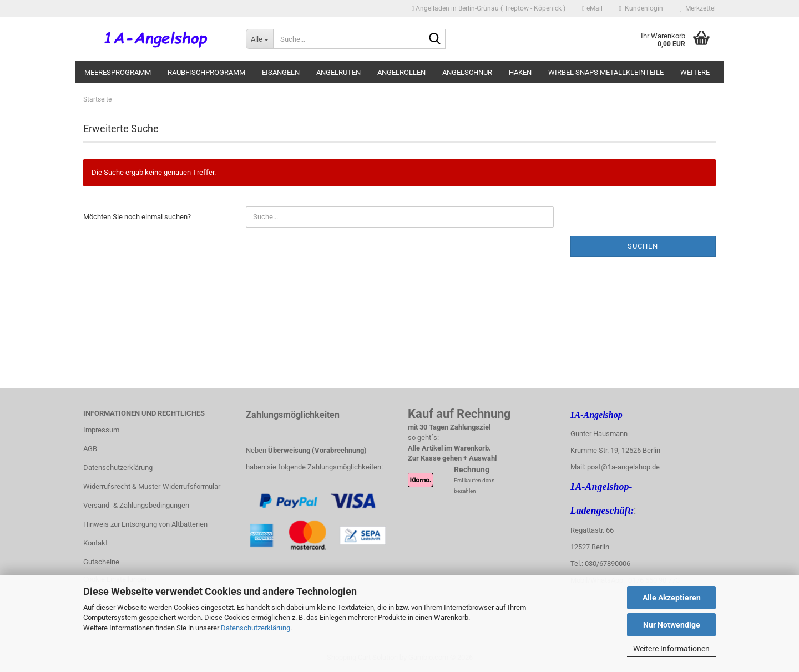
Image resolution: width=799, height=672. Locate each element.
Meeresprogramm (118, 72)
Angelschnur (467, 72)
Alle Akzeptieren (672, 598)
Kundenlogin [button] (641, 8)
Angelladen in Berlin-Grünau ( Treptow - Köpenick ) (489, 8)
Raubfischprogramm (206, 72)
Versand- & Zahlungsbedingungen (136, 505)
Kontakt (95, 543)
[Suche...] (259, 39)
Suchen (643, 246)
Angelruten (338, 72)
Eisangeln (281, 72)
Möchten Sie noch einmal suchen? (137, 217)
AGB (90, 449)
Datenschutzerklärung (256, 628)
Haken (520, 72)
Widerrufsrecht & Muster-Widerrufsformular (152, 486)
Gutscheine (101, 562)
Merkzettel (698, 8)
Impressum (101, 430)
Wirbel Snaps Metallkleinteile (606, 72)
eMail (592, 8)
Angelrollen (401, 72)
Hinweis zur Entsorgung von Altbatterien (145, 524)
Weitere (695, 72)
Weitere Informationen (671, 649)
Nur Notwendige (672, 625)
